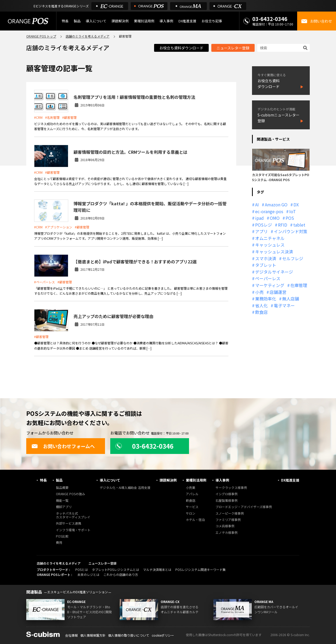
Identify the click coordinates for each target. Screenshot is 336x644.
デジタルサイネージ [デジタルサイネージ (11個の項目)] (274, 272)
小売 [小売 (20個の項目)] (259, 292)
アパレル (192, 494)
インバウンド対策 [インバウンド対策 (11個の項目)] (291, 231)
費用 (59, 543)
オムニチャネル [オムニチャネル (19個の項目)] (270, 238)
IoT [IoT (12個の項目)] (293, 211)
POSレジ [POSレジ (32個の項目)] (264, 225)
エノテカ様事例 (227, 533)
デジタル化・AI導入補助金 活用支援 (125, 488)
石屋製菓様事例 (227, 501)
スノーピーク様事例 (230, 513)
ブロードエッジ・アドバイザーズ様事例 (244, 507)
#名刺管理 (52, 117)
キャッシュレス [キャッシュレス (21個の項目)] (270, 245)
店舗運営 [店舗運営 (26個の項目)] (278, 292)
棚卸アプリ (64, 507)
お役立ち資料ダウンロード (181, 48)
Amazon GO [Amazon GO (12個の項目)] (276, 205)
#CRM (38, 117)
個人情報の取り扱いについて (129, 635)
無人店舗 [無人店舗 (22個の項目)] (291, 299)
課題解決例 (120, 21)
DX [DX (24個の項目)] (296, 205)
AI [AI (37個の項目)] (257, 205)
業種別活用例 (144, 21)
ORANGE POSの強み (70, 494)
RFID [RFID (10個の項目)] (283, 225)
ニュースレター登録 (233, 48)
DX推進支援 (187, 21)
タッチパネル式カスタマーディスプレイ (73, 515)
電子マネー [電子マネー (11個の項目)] (284, 305)
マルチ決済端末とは (157, 569)
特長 (65, 21)
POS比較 (62, 536)
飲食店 (191, 501)
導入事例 (166, 21)
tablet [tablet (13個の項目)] (299, 225)
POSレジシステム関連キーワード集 (201, 569)
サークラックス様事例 (231, 488)
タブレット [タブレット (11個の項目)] (266, 265)
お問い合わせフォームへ (63, 446)
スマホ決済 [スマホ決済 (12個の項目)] (266, 258)
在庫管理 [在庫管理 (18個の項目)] (299, 285)
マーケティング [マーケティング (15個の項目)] (270, 285)
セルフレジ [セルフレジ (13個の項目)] (293, 258)
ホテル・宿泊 (195, 520)
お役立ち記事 (212, 21)
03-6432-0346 (270, 19)
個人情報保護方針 (93, 635)
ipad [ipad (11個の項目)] (259, 218)
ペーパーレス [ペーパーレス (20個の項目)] (268, 278)
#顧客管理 (69, 117)
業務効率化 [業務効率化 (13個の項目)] (266, 299)
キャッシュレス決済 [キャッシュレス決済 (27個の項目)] (274, 252)
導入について (96, 21)
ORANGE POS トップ (41, 36)
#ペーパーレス (44, 282)
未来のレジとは (88, 574)
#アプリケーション (59, 227)
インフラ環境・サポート (73, 530)
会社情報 (71, 635)
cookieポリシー (163, 635)
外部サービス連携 (69, 523)
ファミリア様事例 (228, 520)
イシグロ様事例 (227, 494)
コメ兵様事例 (225, 526)
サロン (191, 513)
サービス (192, 507)
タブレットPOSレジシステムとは (115, 569)
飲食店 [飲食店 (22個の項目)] (261, 312)
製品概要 (62, 488)
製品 (77, 21)
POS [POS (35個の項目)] (290, 218)
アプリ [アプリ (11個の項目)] (261, 231)
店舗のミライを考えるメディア (88, 36)
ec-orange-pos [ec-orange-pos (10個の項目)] (269, 211)
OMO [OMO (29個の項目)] (275, 218)
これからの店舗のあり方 (121, 574)
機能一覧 (62, 501)
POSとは (82, 569)
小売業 (191, 488)
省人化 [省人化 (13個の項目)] (261, 305)
